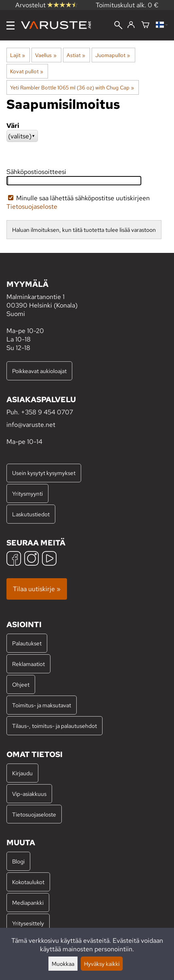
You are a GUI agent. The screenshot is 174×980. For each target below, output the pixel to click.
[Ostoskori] (145, 25)
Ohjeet (21, 684)
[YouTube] (49, 559)
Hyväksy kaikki (102, 964)
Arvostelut (46, 5)
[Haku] (118, 26)
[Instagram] (31, 559)
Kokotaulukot (28, 882)
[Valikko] (10, 25)
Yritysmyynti (27, 493)
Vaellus (46, 55)
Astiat (76, 55)
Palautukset (27, 643)
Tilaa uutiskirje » (37, 589)
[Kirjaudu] (131, 25)
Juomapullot (113, 55)
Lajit (18, 55)
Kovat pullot (27, 71)
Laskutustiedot (31, 514)
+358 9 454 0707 (47, 412)
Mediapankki (28, 903)
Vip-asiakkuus (29, 794)
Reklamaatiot (28, 664)
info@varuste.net (31, 425)
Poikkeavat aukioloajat (39, 371)
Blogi (18, 861)
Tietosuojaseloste (32, 207)
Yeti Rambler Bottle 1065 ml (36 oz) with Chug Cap (72, 87)
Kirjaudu (22, 773)
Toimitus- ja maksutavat (42, 705)
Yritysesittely (28, 923)
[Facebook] (14, 559)
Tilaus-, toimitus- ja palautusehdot (55, 726)
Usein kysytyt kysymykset (44, 473)
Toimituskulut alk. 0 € (127, 5)
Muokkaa (63, 964)
